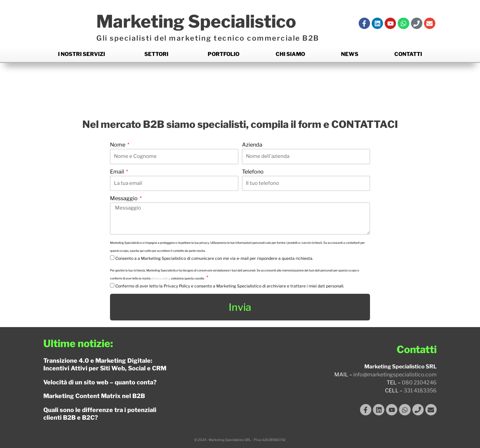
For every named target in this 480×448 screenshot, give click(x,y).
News (350, 54)
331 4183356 (420, 391)
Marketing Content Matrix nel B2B (94, 396)
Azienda (252, 145)
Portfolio (223, 54)
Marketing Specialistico (196, 21)
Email (117, 172)
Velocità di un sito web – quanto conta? (100, 382)
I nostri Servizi (81, 54)
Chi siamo (290, 54)
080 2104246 (419, 383)
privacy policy (160, 278)
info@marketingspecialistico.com (395, 375)
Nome (118, 145)
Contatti (408, 54)
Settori (156, 54)
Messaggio (124, 198)
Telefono (253, 172)
